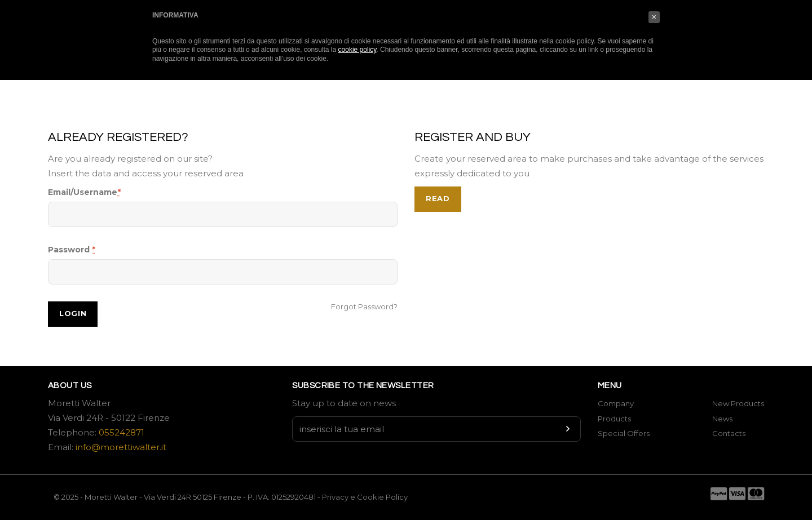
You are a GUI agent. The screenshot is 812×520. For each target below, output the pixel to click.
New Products (738, 403)
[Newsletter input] (436, 429)
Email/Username (84, 192)
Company (616, 403)
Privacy (335, 497)
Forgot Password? (364, 306)
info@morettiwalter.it (121, 447)
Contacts (729, 433)
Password (72, 250)
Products (614, 419)
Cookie (371, 497)
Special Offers (624, 433)
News (722, 419)
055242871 (122, 432)
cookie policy (358, 50)
